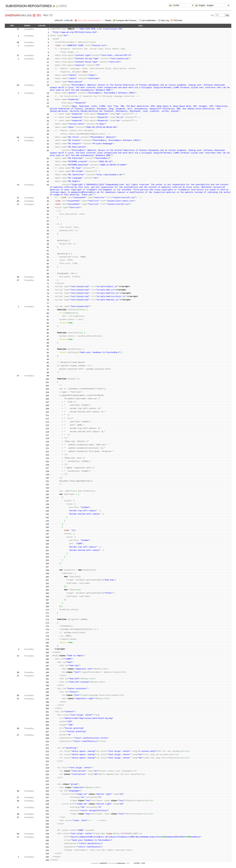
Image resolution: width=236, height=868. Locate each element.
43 (48, 181)
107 (47, 402)
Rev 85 (69, 20)
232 (47, 814)
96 (48, 366)
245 (47, 857)
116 (47, 432)
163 (47, 587)
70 (18, 185)
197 (47, 699)
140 (47, 511)
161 (47, 580)
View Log (165, 20)
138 (47, 504)
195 (47, 692)
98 (48, 373)
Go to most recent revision (89, 20)
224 (47, 788)
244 (47, 854)
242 (47, 847)
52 (48, 221)
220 (47, 774)
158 (47, 570)
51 (48, 218)
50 (48, 214)
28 (48, 127)
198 (47, 702)
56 (18, 42)
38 (48, 165)
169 (47, 606)
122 (47, 452)
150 (47, 544)
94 (48, 359)
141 (47, 514)
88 (48, 340)
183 (47, 653)
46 (48, 201)
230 (47, 807)
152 (47, 550)
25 (48, 117)
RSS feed (178, 20)
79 (48, 310)
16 (48, 79)
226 (47, 794)
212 (47, 748)
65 (48, 264)
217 (47, 765)
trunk (16, 15)
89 (48, 343)
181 (47, 646)
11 (48, 62)
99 (48, 376)
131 (47, 481)
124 (47, 458)
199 (47, 705)
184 (47, 656)
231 (47, 811)
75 (48, 297)
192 (47, 682)
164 (47, 590)
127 (47, 468)
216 (47, 761)
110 (47, 412)
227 (47, 797)
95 (48, 363)
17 (48, 82)
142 (47, 517)
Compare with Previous (126, 20)
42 (48, 178)
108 (47, 405)
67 (48, 270)
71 (48, 284)
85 (48, 330)
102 (47, 386)
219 (47, 771)
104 (47, 392)
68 (48, 274)
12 (48, 65)
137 (47, 501)
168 (47, 603)
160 (47, 577)
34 (48, 147)
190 (47, 676)
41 (48, 175)
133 (47, 488)
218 (47, 768)
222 (47, 781)
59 (48, 244)
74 (48, 293)
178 (47, 636)
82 (48, 320)
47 (48, 204)
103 (47, 389)
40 (48, 172)
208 (47, 735)
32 (48, 141)
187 (47, 666)
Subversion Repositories (29, 6)
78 (48, 307)
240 (47, 840)
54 (48, 227)
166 (47, 597)
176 (47, 629)
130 (47, 478)
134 (47, 491)
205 (47, 725)
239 (47, 837)
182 (47, 649)
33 (48, 144)
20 (48, 96)
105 (47, 396)
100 (47, 379)
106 (47, 399)
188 (47, 669)
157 (47, 567)
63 (48, 257)
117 (47, 435)
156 (47, 564)
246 (47, 860)
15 (48, 75)
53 (48, 224)
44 (48, 185)
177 (47, 633)
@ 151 (37, 15)
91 (48, 349)
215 (47, 758)
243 (47, 850)
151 (47, 547)
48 (48, 208)
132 (47, 485)
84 (48, 326)
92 (48, 353)
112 (47, 419)
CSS (143, 863)
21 (48, 100)
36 (48, 158)
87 (48, 336)
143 (47, 521)
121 (47, 448)
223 (47, 784)
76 (48, 300)
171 (47, 613)
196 (47, 695)
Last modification (149, 20)
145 (47, 527)
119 (47, 442)
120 (47, 445)
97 (48, 369)
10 (48, 59)
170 (47, 610)
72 (48, 287)
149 (47, 541)
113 (47, 422)
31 (48, 137)
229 (47, 804)
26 (48, 121)
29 (48, 131)
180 (47, 643)
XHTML (137, 863)
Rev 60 (59, 20)
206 (47, 728)
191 (47, 679)
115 (47, 429)
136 (47, 498)
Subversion (121, 863)
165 (47, 593)
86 (48, 333)
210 (47, 741)
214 (47, 755)
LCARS (61, 6)
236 (47, 827)
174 (47, 623)
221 (47, 778)
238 (47, 834)
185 (47, 659)
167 (47, 600)
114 (47, 425)
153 (47, 554)
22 (48, 103)
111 (47, 415)
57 (48, 237)
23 (48, 106)
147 (47, 534)
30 (48, 134)
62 (48, 254)
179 (47, 639)
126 (47, 465)
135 (47, 494)
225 (47, 791)
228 (47, 801)
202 (47, 715)
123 (47, 455)
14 (48, 72)
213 (47, 751)
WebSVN (103, 863)
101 (47, 382)
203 (47, 718)
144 (47, 524)
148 (47, 537)
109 (47, 409)
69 (48, 277)
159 (47, 573)
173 (47, 620)
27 (48, 124)
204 (47, 722)
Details (108, 20)
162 (47, 583)
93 (48, 356)
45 (48, 198)
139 (47, 508)
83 (48, 323)
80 (48, 313)
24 (48, 114)
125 (47, 461)
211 (47, 745)
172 (47, 616)
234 (47, 821)
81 (48, 316)
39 (48, 168)
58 (48, 241)
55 (48, 231)
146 (47, 531)
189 (47, 672)
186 (47, 662)
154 (47, 557)
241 (47, 844)
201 (47, 712)
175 (47, 626)
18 (48, 85)
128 (47, 471)
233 (47, 817)
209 (47, 738)
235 (47, 824)
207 (47, 732)
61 (48, 251)
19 (48, 93)
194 (47, 689)
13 (48, 69)
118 (47, 438)
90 (48, 346)
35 (48, 150)
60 (18, 201)
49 (48, 211)
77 (48, 303)
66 (48, 267)
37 (18, 29)
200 (47, 709)
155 (47, 560)
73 (48, 290)
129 (47, 475)
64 (48, 260)
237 (47, 830)
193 (47, 685)
